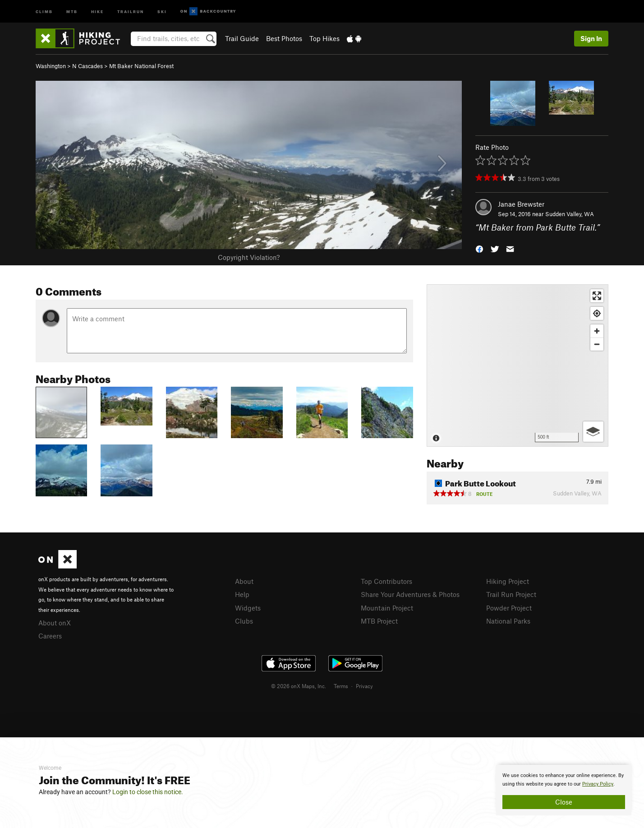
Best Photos (284, 38)
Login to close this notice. (148, 792)
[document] (564, 790)
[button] (479, 248)
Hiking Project (508, 581)
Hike (97, 11)
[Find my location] (597, 313)
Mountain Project (387, 608)
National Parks (508, 621)
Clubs (244, 621)
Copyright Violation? (249, 257)
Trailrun (131, 11)
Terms (341, 686)
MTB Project (379, 621)
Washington (51, 66)
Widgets (248, 608)
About (244, 581)
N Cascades (87, 66)
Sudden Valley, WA (570, 214)
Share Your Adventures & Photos (410, 594)
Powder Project (509, 608)
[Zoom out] (597, 344)
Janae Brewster (521, 204)
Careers (50, 636)
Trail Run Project (511, 594)
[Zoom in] (597, 331)
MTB (72, 11)
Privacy (364, 686)
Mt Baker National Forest (141, 66)
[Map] (517, 365)
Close (564, 802)
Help (242, 594)
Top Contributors (386, 581)
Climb (44, 11)
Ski (162, 11)
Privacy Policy (598, 784)
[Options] (593, 432)
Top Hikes (324, 38)
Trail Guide (242, 38)
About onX (55, 623)
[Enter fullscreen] (597, 296)
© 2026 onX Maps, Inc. (299, 686)
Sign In (591, 38)
